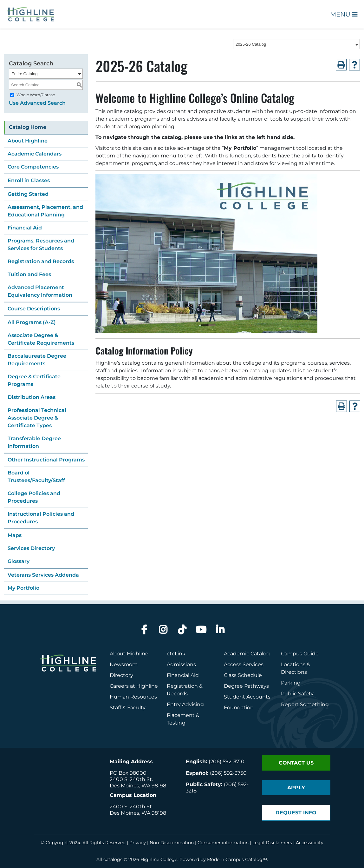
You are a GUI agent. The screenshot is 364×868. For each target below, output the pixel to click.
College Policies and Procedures (34, 497)
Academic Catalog (247, 654)
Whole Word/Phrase (36, 95)
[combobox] (296, 44)
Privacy (138, 843)
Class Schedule (243, 675)
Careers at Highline (134, 686)
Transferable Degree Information (34, 442)
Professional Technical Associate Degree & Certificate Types (37, 418)
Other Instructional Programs (46, 460)
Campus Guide (300, 654)
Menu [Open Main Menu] (344, 14)
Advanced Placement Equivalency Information (40, 291)
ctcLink (176, 654)
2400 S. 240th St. (131, 779)
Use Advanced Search (37, 103)
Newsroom (124, 664)
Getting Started (28, 194)
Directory (121, 675)
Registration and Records (41, 261)
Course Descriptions (34, 309)
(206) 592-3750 (228, 773)
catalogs (113, 859)
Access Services (244, 664)
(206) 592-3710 (227, 762)
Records (177, 694)
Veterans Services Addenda (43, 575)
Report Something (305, 704)
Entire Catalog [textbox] (24, 74)
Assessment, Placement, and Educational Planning (45, 211)
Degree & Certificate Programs (34, 380)
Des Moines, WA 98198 (138, 786)
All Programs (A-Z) (32, 322)
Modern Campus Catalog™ (237, 859)
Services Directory (31, 548)
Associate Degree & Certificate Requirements (41, 339)
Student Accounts (247, 697)
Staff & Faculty (128, 708)
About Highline (28, 141)
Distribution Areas (32, 397)
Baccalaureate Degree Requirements (37, 360)
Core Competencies (33, 167)
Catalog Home (28, 127)
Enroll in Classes (29, 180)
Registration (182, 686)
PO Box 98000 (128, 773)
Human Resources (133, 697)
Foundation (239, 708)
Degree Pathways (246, 686)
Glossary (19, 561)
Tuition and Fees (29, 274)
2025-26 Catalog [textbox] (251, 44)
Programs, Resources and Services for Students (41, 245)
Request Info (296, 813)
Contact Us (296, 763)
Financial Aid (25, 228)
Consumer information (223, 843)
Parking (291, 683)
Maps (15, 535)
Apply (296, 788)
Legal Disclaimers (272, 843)
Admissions (182, 664)
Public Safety (297, 694)
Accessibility (310, 843)
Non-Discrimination (172, 843)
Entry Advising (185, 704)
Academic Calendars (35, 154)
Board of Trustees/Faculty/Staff (36, 477)
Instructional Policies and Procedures (41, 518)
